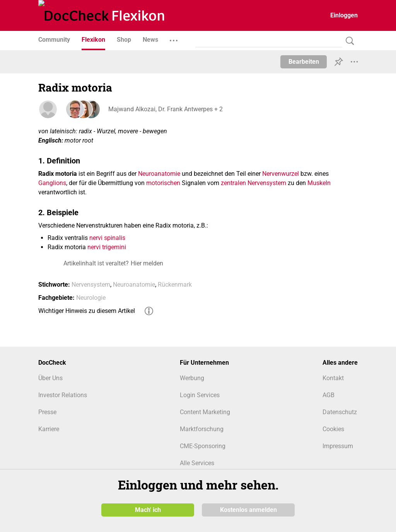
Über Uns (50, 378)
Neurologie (91, 298)
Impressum (338, 446)
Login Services (200, 395)
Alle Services (197, 463)
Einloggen (344, 15)
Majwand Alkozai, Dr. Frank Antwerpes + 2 (165, 109)
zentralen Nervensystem (253, 183)
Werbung (192, 378)
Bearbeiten (304, 62)
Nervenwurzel (281, 174)
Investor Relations (63, 395)
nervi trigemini (107, 247)
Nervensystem (91, 285)
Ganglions (52, 183)
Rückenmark (175, 285)
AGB (329, 395)
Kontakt (333, 378)
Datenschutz (340, 412)
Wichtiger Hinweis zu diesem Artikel (87, 311)
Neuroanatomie (159, 174)
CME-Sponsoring (203, 446)
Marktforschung (202, 429)
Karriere (49, 429)
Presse (47, 412)
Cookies (333, 429)
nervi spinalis (107, 238)
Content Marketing (205, 412)
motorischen (163, 183)
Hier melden (147, 263)
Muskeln (319, 183)
